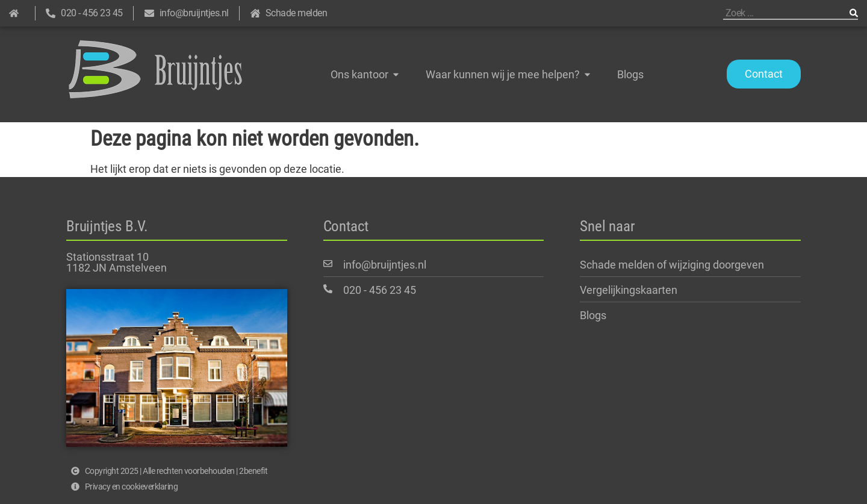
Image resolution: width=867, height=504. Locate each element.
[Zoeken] (854, 13)
